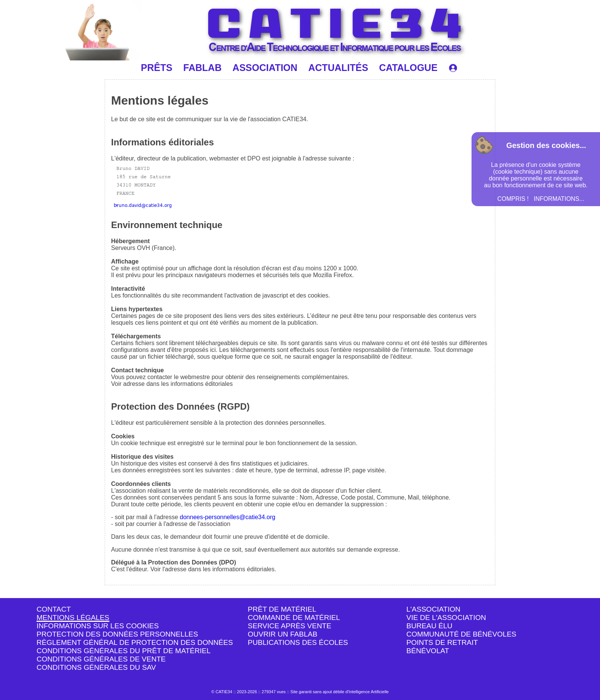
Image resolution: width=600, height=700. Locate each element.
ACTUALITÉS (338, 68)
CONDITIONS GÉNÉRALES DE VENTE (101, 659)
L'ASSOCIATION (434, 609)
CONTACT (54, 609)
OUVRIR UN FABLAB (283, 634)
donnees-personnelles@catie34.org (228, 517)
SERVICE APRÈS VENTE (290, 626)
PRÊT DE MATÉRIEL (282, 609)
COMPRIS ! (513, 199)
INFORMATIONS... (559, 199)
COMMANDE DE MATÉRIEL (294, 618)
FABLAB (202, 68)
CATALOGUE (408, 68)
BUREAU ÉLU (430, 626)
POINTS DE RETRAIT (442, 642)
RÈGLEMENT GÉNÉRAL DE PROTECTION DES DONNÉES (135, 642)
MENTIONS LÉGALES (73, 618)
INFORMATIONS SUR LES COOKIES (98, 626)
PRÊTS (157, 68)
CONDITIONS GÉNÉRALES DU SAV (96, 667)
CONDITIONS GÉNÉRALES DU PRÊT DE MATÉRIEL (124, 651)
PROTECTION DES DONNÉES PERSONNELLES (118, 634)
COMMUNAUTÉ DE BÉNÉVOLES (462, 634)
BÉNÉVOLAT (428, 651)
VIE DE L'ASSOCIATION (446, 618)
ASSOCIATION (265, 68)
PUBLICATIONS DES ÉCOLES (298, 642)
